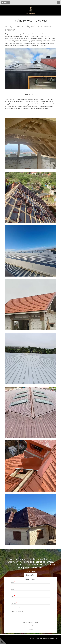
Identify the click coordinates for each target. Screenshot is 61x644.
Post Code (14, 603)
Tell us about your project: (18, 611)
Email (13, 589)
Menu (5, 3)
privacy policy (33, 625)
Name (13, 582)
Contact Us (31, 575)
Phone (13, 596)
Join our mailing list (30, 623)
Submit (31, 629)
